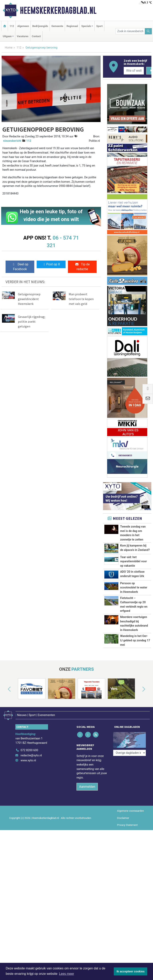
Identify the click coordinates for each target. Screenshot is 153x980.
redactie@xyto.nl (31, 815)
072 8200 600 (29, 810)
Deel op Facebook (20, 267)
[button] (5, 751)
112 (12, 26)
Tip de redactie (82, 267)
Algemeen (23, 26)
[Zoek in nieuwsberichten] (130, 31)
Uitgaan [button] (7, 36)
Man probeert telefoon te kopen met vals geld (81, 299)
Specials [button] (86, 26)
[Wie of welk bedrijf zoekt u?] (134, 71)
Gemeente (57, 26)
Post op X (51, 264)
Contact (36, 36)
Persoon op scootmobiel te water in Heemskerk (134, 588)
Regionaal (72, 26)
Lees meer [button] (67, 974)
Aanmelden (87, 846)
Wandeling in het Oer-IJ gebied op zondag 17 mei (135, 689)
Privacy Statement (127, 884)
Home (9, 48)
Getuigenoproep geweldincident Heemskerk (29, 299)
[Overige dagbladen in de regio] (129, 801)
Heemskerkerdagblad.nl (58, 10)
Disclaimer (123, 877)
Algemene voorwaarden (130, 870)
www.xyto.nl (28, 820)
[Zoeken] (148, 31)
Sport (99, 26)
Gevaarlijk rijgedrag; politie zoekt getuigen (32, 321)
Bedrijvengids (40, 26)
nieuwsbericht (12, 141)
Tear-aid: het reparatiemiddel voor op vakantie (133, 561)
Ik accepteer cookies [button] (131, 971)
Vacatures (23, 36)
